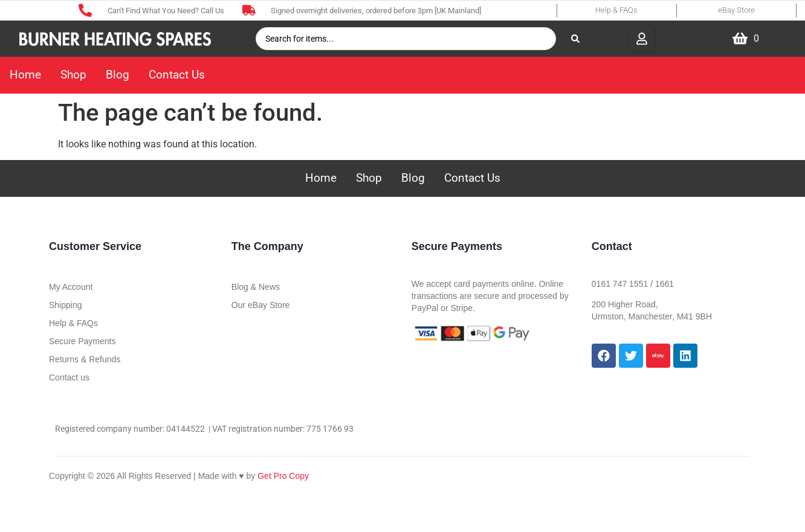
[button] (642, 39)
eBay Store (736, 10)
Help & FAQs (616, 10)
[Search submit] (575, 39)
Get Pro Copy (283, 476)
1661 (664, 284)
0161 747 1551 (620, 284)
